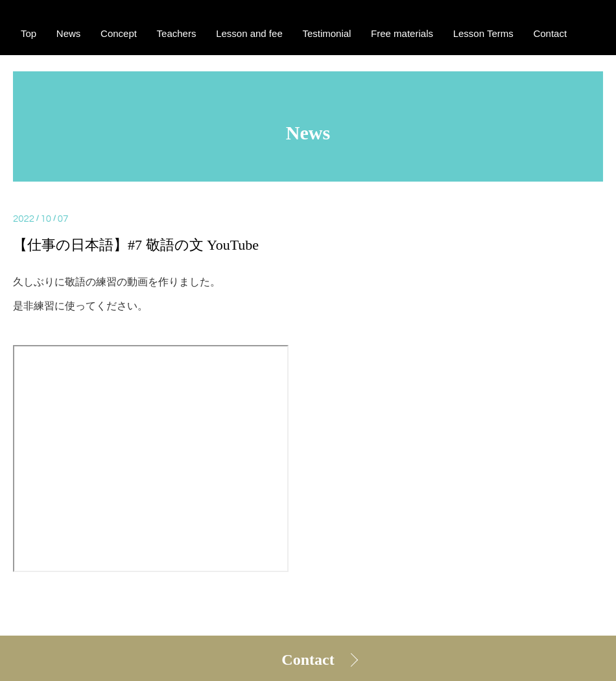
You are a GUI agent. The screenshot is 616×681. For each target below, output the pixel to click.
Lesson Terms (483, 34)
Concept (119, 34)
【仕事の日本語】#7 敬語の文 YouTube (136, 245)
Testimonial (326, 34)
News (69, 34)
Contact (308, 660)
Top (29, 34)
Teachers (177, 34)
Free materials (402, 34)
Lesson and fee (249, 34)
